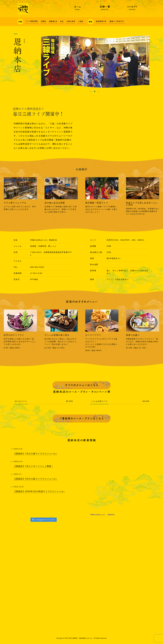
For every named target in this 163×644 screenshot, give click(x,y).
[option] (95, 62)
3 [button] (98, 91)
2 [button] (95, 91)
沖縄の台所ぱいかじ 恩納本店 (102, 515)
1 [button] (91, 91)
